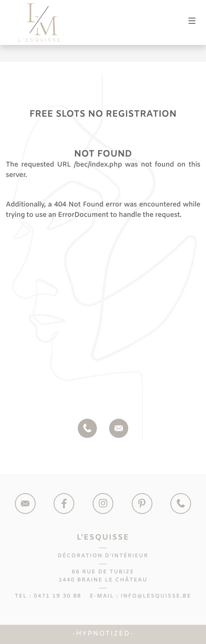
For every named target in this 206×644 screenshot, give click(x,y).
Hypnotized (103, 634)
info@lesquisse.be (156, 596)
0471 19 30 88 (58, 596)
